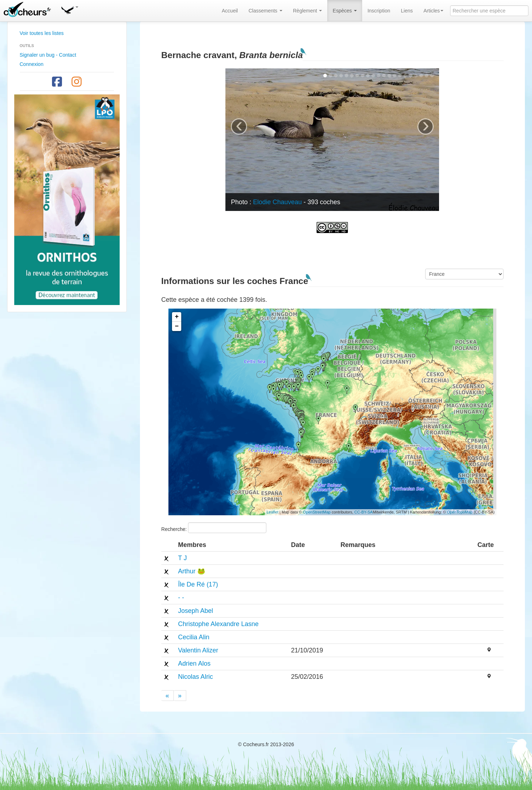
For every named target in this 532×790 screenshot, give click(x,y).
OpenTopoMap (460, 512)
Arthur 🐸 (192, 571)
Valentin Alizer (198, 650)
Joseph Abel (195, 611)
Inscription (379, 11)
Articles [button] (433, 11)
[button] (69, 9)
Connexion (32, 64)
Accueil (230, 11)
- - (181, 598)
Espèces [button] (345, 11)
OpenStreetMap (317, 512)
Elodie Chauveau (277, 202)
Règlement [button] (308, 11)
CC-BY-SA (364, 512)
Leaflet (273, 512)
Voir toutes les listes (42, 33)
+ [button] (177, 317)
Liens (407, 11)
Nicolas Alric (195, 677)
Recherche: (214, 528)
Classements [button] (265, 11)
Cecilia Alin (194, 637)
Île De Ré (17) (198, 584)
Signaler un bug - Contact (48, 55)
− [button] (177, 326)
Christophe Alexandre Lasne (218, 624)
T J (182, 558)
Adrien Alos (194, 664)
